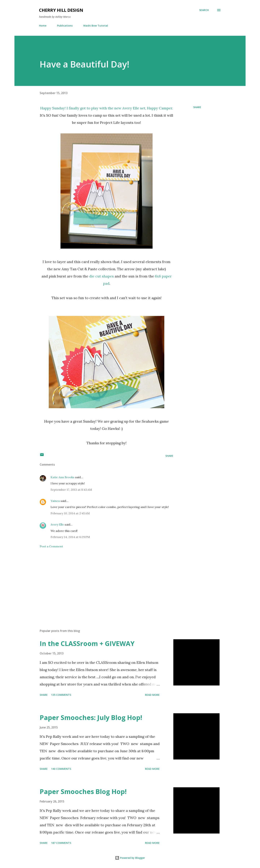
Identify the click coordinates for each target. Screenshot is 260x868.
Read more (152, 695)
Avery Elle (131, 108)
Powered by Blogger (130, 858)
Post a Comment (51, 546)
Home (43, 26)
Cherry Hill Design (61, 10)
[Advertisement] (101, 584)
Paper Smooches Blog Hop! (83, 792)
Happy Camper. (160, 108)
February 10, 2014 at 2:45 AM (70, 513)
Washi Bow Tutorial (96, 26)
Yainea (55, 501)
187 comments (61, 843)
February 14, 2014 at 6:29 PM (70, 537)
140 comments (61, 769)
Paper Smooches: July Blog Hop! (91, 718)
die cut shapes (101, 276)
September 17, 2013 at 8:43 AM (71, 490)
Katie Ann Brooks (62, 477)
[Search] (204, 10)
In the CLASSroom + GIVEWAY (87, 644)
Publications (65, 26)
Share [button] (197, 107)
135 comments (61, 695)
